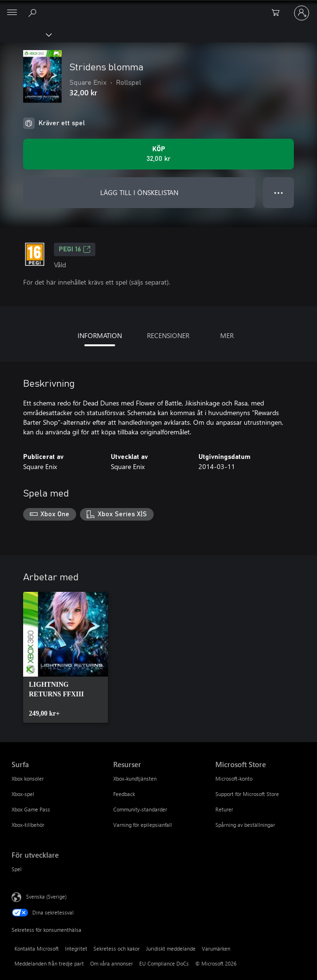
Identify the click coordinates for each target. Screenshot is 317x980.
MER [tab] (227, 335)
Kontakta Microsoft (37, 948)
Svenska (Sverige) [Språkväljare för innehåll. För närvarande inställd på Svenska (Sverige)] (46, 896)
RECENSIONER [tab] (168, 335)
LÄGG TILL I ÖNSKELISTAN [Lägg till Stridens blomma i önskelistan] (139, 192)
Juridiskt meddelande (171, 948)
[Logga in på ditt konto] (302, 13)
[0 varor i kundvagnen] (278, 13)
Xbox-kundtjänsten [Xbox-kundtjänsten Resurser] (135, 778)
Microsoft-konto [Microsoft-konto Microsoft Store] (234, 778)
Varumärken (216, 948)
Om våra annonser (112, 963)
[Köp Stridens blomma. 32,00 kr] (158, 154)
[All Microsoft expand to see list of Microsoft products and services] (12, 13)
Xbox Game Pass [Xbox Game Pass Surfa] (31, 809)
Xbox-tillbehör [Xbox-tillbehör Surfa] (28, 825)
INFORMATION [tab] (100, 335)
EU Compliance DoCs (164, 963)
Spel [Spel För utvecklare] (17, 869)
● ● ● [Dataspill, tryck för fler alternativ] (279, 192)
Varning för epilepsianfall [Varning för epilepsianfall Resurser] (143, 825)
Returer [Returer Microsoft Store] (224, 809)
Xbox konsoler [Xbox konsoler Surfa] (28, 778)
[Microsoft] (158, 7)
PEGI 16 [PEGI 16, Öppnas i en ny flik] (75, 249)
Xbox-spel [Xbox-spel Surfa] (23, 794)
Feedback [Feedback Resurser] (124, 794)
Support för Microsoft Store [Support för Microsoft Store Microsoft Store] (247, 794)
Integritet (76, 948)
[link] (66, 657)
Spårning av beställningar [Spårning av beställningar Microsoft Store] (245, 825)
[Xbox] (25, 34)
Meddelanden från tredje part (49, 963)
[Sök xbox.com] (34, 13)
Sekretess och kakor (117, 948)
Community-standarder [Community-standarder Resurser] (140, 809)
